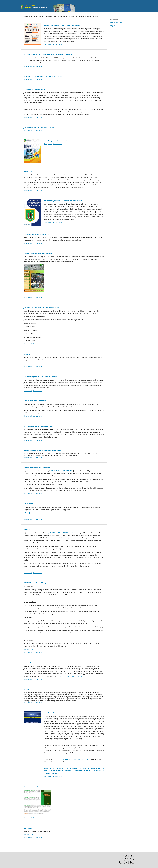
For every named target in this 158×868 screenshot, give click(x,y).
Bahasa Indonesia (116, 23)
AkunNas (27, 354)
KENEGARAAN (28, 504)
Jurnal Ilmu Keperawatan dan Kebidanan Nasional (41, 308)
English (113, 26)
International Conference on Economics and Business (62, 25)
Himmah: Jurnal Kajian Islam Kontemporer (38, 426)
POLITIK (26, 690)
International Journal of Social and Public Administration (64, 201)
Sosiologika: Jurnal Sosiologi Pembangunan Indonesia (42, 450)
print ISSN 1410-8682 (64, 759)
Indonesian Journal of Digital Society (36, 234)
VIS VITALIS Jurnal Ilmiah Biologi (35, 583)
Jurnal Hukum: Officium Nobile (34, 89)
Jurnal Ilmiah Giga (50, 713)
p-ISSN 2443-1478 (54, 533)
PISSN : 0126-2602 (63, 676)
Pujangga (27, 530)
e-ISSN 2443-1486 (67, 533)
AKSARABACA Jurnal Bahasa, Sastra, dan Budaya (40, 377)
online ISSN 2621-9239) (80, 759)
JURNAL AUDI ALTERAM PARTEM (35, 401)
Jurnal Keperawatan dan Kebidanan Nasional (39, 128)
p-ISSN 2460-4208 (55, 471)
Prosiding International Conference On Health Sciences (43, 76)
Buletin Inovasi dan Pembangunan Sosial (38, 253)
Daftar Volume (28, 650)
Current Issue (58, 44)
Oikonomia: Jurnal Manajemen (34, 787)
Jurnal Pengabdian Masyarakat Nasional (58, 141)
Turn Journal (28, 171)
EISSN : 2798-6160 (76, 676)
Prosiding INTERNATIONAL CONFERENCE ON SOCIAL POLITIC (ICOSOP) (48, 55)
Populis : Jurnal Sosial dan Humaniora (37, 468)
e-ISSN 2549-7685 (67, 471)
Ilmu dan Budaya (30, 663)
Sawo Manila (28, 828)
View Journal (48, 44)
